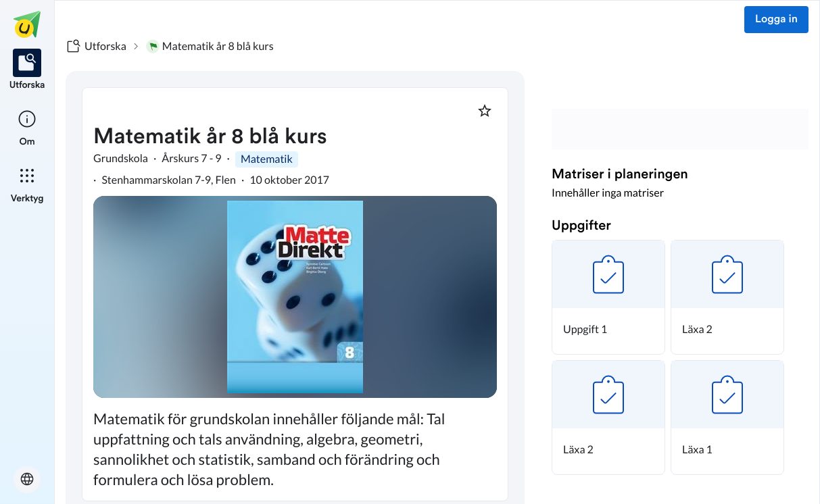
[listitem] (27, 70)
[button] (608, 297)
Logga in (776, 20)
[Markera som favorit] (485, 111)
